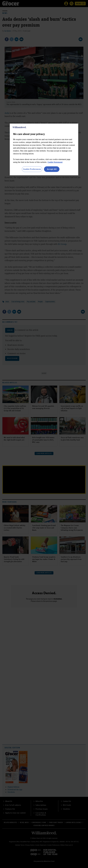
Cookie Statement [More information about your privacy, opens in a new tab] (55, 162)
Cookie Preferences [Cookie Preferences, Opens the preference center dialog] (32, 169)
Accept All (52, 169)
